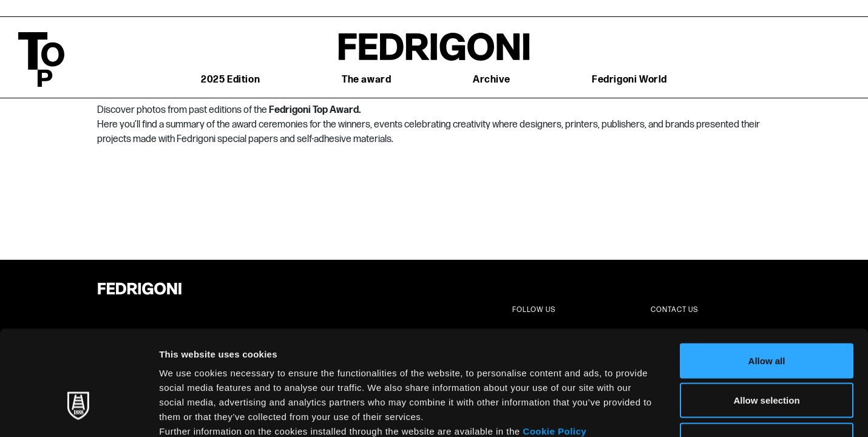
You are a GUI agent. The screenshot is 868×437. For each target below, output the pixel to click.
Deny (767, 357)
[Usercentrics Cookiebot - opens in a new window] (79, 413)
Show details (637, 413)
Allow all (767, 278)
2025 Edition (230, 80)
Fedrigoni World (629, 80)
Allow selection (766, 318)
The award (366, 80)
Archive (491, 80)
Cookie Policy (554, 348)
